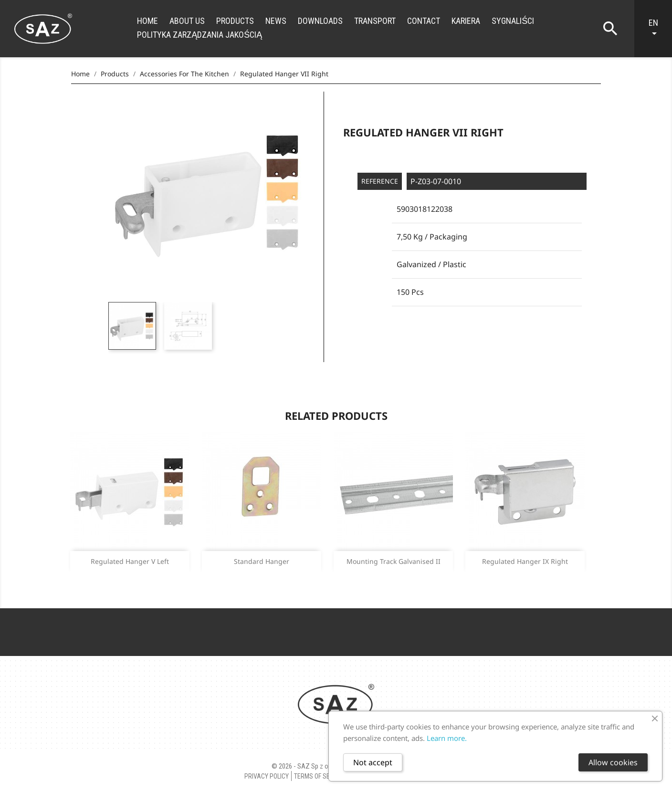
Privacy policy (267, 776)
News (276, 21)
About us (187, 21)
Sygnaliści (513, 21)
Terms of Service (320, 776)
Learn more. (447, 738)
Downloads (320, 21)
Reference (380, 181)
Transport (375, 21)
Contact (424, 21)
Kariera (466, 21)
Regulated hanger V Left (130, 561)
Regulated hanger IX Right (525, 561)
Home (147, 21)
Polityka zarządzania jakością (199, 35)
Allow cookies (613, 762)
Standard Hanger (262, 561)
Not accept (373, 762)
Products (235, 21)
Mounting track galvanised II (394, 561)
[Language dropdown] (658, 29)
